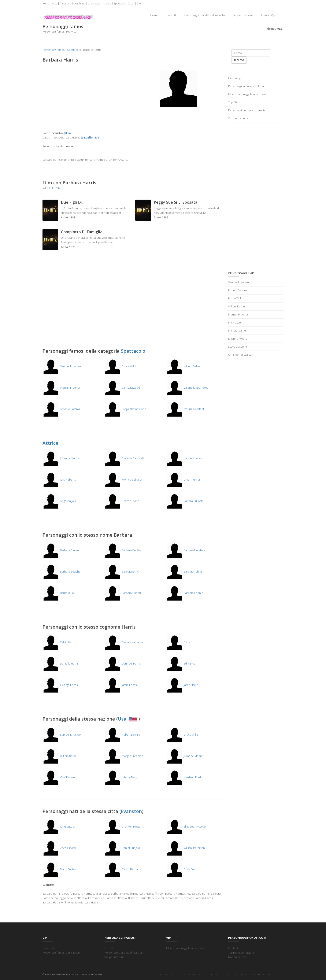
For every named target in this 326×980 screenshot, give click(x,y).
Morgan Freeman (62, 388)
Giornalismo (78, 3)
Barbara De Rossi (124, 550)
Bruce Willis (120, 366)
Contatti (233, 948)
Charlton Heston (123, 826)
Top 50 (171, 15)
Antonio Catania (61, 409)
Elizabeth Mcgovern (187, 826)
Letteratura (94, 3)
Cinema (64, 3)
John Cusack (59, 826)
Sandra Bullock (184, 501)
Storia (140, 3)
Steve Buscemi (237, 347)
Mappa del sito (237, 957)
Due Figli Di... (73, 202)
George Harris (60, 685)
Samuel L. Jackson (62, 366)
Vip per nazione (243, 15)
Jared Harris (182, 685)
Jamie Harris (120, 685)
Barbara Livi (59, 593)
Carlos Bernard (122, 869)
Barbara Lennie (185, 593)
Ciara (178, 642)
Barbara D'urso (61, 550)
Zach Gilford (59, 848)
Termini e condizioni (241, 953)
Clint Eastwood (122, 388)
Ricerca (239, 60)
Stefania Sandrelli (124, 458)
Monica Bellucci (123, 480)
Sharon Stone (122, 501)
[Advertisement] (86, 97)
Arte (55, 3)
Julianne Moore (61, 458)
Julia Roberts (59, 480)
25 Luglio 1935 (90, 137)
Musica (107, 3)
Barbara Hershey (186, 550)
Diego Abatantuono (125, 409)
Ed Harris (181, 663)
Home (46, 3)
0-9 (161, 974)
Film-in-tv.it (53, 188)
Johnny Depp (121, 777)
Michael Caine (237, 330)
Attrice (50, 443)
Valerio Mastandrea (187, 388)
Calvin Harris (59, 642)
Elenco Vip (268, 15)
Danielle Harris (60, 663)
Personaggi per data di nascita (204, 15)
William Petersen (186, 848)
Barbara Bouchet (62, 572)
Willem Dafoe (183, 366)
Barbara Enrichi (123, 572)
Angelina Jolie (60, 501)
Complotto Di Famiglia (82, 232)
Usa (128, 719)
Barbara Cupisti (123, 593)
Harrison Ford (184, 777)
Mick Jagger (235, 322)
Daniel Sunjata (122, 848)
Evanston (131, 811)
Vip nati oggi (275, 29)
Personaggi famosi (54, 50)
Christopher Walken (241, 355)
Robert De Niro (122, 735)
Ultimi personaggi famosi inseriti (248, 94)
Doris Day (181, 869)
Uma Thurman (184, 480)
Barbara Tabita (184, 572)
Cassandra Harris (124, 642)
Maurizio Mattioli (185, 409)
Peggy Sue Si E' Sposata (176, 202)
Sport (131, 3)
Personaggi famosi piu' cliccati (247, 86)
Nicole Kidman (184, 458)
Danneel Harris (122, 663)
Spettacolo (120, 3)
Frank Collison (60, 869)
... (123, 213)
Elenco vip (235, 78)
